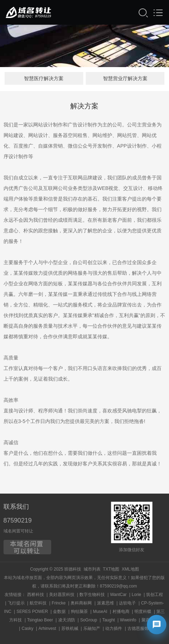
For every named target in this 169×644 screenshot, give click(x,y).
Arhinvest (47, 628)
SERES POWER (32, 612)
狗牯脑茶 (79, 612)
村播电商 (121, 612)
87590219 (18, 520)
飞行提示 (16, 603)
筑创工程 (155, 595)
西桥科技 (36, 595)
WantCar (118, 595)
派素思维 (105, 603)
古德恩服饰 (138, 628)
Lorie (136, 595)
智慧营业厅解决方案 (125, 78)
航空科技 (38, 603)
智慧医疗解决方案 (44, 78)
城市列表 (92, 569)
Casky (27, 628)
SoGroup (89, 620)
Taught (109, 620)
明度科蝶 (143, 612)
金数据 (59, 612)
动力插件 (114, 628)
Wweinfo (128, 620)
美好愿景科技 (62, 595)
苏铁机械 (70, 628)
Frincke (59, 603)
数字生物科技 (92, 595)
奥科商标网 (81, 603)
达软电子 (127, 603)
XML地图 (130, 569)
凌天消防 (67, 620)
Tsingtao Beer (40, 620)
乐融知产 (92, 628)
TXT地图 (111, 569)
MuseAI (100, 612)
